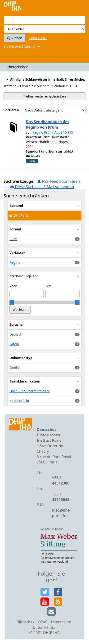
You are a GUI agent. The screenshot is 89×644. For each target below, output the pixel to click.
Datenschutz (44, 627)
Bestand (16, 206)
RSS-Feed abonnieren (58, 181)
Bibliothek (26, 622)
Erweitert (38, 38)
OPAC (43, 622)
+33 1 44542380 (61, 480)
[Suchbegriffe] (44, 20)
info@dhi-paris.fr (61, 513)
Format (16, 229)
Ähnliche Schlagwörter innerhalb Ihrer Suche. (45, 79)
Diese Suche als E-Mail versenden (42, 187)
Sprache (16, 324)
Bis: (48, 286)
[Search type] (44, 29)
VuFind (13, 7)
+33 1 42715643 (61, 497)
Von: (13, 286)
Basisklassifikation (25, 381)
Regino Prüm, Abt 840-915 (53, 132)
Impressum (61, 622)
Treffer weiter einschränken (45, 96)
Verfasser (17, 253)
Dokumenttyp (21, 358)
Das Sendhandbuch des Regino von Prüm (48, 124)
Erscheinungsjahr (24, 276)
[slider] (12, 302)
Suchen (15, 38)
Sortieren (11, 110)
